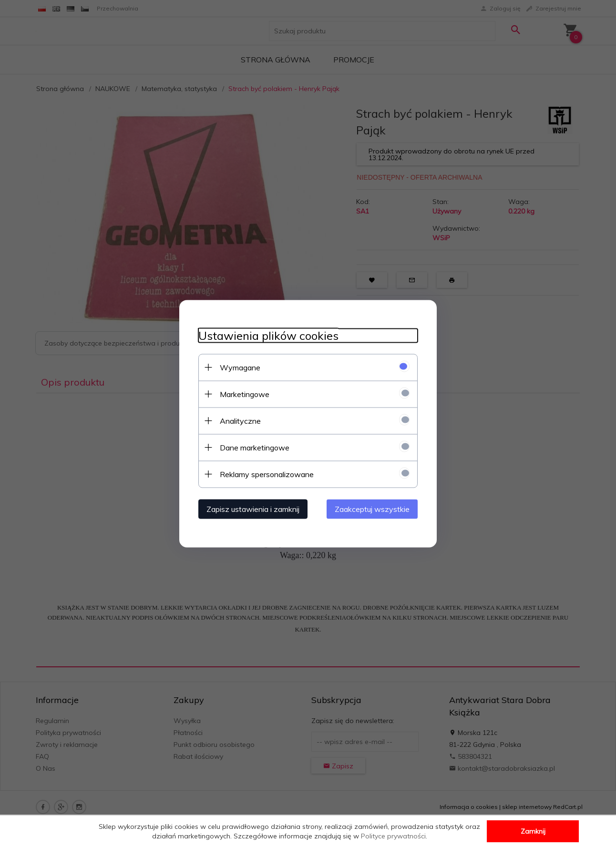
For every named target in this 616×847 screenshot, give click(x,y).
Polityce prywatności (393, 836)
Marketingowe (245, 394)
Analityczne (240, 420)
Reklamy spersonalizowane (267, 474)
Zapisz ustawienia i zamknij (253, 509)
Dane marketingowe (255, 447)
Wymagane (240, 367)
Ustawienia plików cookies (268, 335)
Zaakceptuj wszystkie (372, 509)
